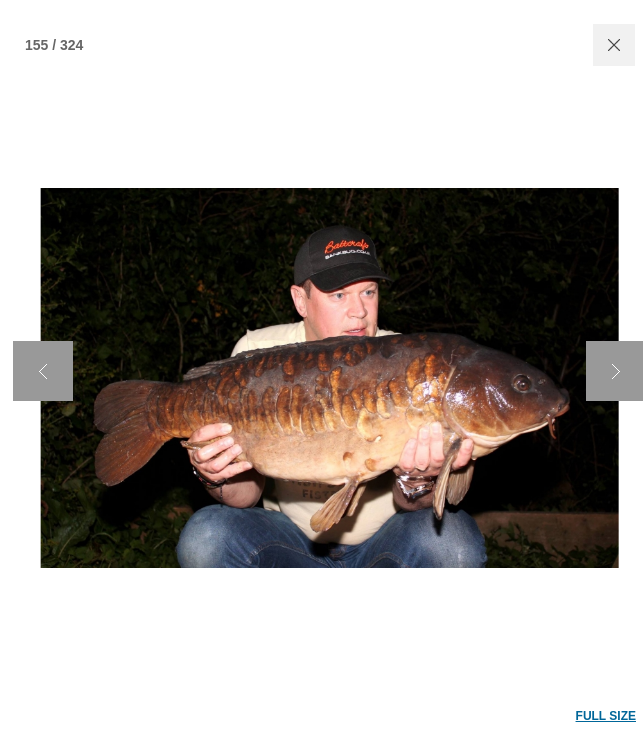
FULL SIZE (606, 716)
